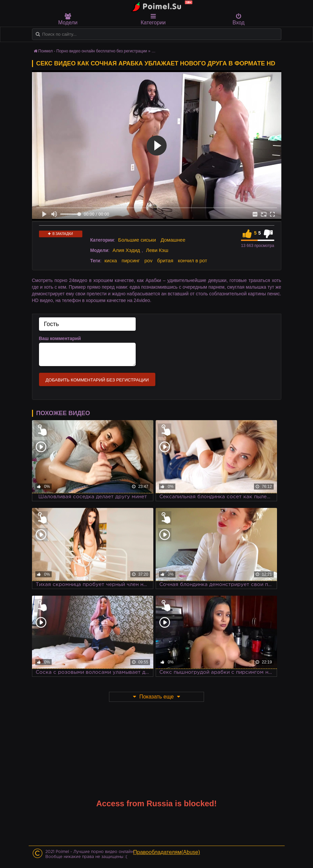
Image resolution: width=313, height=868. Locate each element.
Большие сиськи (137, 240)
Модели (68, 19)
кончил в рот (193, 260)
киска (111, 260)
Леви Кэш (157, 250)
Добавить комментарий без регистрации (97, 380)
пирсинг (131, 260)
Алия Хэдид (126, 250)
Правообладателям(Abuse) (167, 852)
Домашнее (173, 240)
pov (148, 260)
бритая (165, 260)
